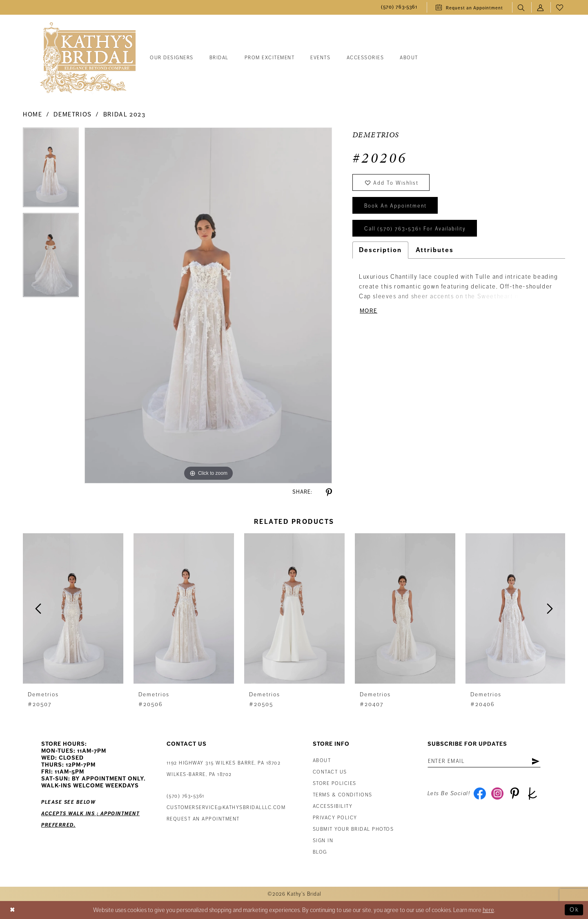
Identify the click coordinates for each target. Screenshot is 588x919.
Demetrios (73, 114)
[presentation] (73, 609)
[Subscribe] (536, 761)
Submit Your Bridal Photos (353, 829)
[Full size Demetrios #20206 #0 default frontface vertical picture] (208, 305)
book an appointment (395, 206)
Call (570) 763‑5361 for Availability (415, 229)
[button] (541, 8)
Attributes (435, 250)
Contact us (330, 772)
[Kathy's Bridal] (88, 58)
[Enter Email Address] (484, 761)
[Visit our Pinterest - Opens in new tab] (515, 794)
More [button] (369, 311)
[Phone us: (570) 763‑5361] (399, 8)
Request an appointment (203, 819)
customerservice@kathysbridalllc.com (226, 808)
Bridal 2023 (125, 114)
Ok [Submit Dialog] (574, 910)
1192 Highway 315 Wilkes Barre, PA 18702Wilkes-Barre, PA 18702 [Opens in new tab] (224, 769)
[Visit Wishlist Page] (560, 8)
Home (32, 114)
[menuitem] (399, 8)
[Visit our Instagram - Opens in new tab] (497, 794)
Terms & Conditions (343, 795)
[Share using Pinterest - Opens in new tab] (329, 493)
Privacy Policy (335, 818)
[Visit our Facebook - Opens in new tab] (480, 794)
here (488, 910)
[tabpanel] (51, 170)
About (322, 761)
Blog (320, 852)
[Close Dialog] (13, 910)
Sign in (323, 841)
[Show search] (522, 8)
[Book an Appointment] (469, 7)
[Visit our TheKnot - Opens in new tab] (532, 794)
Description (380, 250)
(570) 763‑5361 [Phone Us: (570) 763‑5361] (186, 796)
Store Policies (335, 784)
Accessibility (333, 806)
